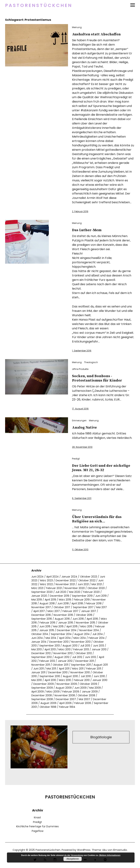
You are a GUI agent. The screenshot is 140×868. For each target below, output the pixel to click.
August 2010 (70, 676)
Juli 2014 (98, 634)
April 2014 (65, 638)
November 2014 (89, 630)
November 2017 (41, 607)
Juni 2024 (37, 577)
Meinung (77, 27)
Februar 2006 (83, 703)
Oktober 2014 (40, 634)
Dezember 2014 (67, 630)
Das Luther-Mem (87, 230)
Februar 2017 (70, 611)
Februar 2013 (81, 649)
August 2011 (101, 665)
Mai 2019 (37, 600)
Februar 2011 (94, 669)
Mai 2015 (58, 626)
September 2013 (50, 646)
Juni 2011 (39, 669)
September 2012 (42, 657)
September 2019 (82, 596)
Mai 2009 (95, 688)
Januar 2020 (39, 596)
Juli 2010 (86, 676)
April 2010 (50, 680)
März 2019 (65, 600)
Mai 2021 (97, 584)
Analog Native (84, 428)
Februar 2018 (94, 603)
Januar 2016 (66, 623)
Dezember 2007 (66, 699)
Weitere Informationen (110, 855)
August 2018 (47, 603)
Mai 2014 (51, 638)
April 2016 (92, 619)
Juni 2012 (91, 657)
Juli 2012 (77, 657)
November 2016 (63, 615)
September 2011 (81, 665)
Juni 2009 (80, 688)
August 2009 (64, 688)
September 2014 (61, 634)
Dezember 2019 (60, 596)
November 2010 (80, 672)
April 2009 (38, 692)
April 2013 (50, 649)
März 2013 (65, 649)
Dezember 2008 (42, 695)
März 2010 (65, 680)
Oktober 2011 (61, 665)
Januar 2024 (69, 577)
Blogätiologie (101, 737)
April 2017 (39, 611)
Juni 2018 (63, 603)
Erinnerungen (79, 420)
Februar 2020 (91, 592)
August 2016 (62, 619)
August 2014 (82, 634)
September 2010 (50, 676)
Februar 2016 (47, 623)
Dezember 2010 (58, 672)
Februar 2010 (82, 680)
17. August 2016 (80, 409)
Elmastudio (120, 850)
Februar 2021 (54, 588)
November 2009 (67, 684)
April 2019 (50, 600)
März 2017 (54, 611)
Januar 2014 (39, 642)
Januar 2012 (65, 661)
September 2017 (83, 607)
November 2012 (63, 653)
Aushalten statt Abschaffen (96, 34)
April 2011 (64, 669)
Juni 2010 (99, 676)
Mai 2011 (51, 669)
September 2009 (42, 688)
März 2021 (37, 588)
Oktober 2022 (87, 580)
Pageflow (38, 831)
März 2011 (78, 669)
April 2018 (77, 603)
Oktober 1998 (48, 707)
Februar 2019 (82, 600)
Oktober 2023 (89, 577)
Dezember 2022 (66, 580)
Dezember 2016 (41, 615)
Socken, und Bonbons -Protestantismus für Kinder (97, 378)
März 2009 (53, 692)
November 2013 (81, 642)
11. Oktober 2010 (80, 550)
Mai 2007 (84, 699)
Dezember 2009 (44, 684)
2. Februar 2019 (80, 211)
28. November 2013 (82, 447)
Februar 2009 (71, 692)
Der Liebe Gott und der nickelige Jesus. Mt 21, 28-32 (101, 468)
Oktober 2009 (88, 684)
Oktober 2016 (84, 615)
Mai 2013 (37, 649)
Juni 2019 (101, 596)
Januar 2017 (89, 611)
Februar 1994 (67, 707)
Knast (37, 817)
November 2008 (65, 695)
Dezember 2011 (85, 661)
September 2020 (42, 592)
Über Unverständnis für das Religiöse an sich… (97, 519)
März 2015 (86, 626)
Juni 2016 (78, 619)
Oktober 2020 (96, 588)
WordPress (84, 850)
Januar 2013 (99, 649)
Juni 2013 (99, 646)
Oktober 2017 (62, 607)
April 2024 (52, 577)
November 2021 (65, 584)
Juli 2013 (85, 646)
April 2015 (72, 626)
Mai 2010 (37, 680)
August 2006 (48, 703)
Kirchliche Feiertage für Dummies (37, 826)
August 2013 (70, 646)
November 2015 (85, 623)
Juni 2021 (83, 584)
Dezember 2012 (41, 653)
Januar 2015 (47, 630)
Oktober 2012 (84, 653)
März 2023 (46, 580)
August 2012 (62, 657)
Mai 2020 (75, 592)
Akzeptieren (73, 859)
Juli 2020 (61, 592)
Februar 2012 (47, 661)
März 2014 (80, 638)
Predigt (76, 459)
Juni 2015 (45, 626)
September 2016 (42, 619)
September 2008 (42, 699)
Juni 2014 (37, 638)
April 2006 (65, 703)
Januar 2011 (38, 672)
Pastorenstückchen (39, 5)
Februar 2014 (97, 638)
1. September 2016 (82, 351)
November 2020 (75, 588)
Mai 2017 (102, 607)
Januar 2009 (90, 692)
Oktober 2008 (86, 695)
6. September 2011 (82, 498)
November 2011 (41, 665)
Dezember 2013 (59, 642)
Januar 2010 (100, 680)
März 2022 (46, 584)
